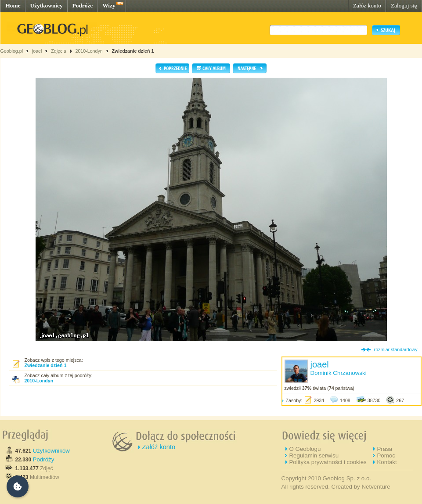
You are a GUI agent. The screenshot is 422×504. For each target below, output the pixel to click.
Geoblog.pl (12, 51)
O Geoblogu (305, 449)
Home (13, 5)
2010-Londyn (89, 51)
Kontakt (387, 462)
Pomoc (386, 455)
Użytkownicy (47, 5)
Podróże (83, 5)
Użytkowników (51, 451)
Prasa (384, 449)
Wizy (109, 5)
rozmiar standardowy (396, 349)
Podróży (44, 459)
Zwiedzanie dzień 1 (133, 51)
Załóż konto (367, 5)
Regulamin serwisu (314, 455)
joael (37, 51)
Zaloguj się (404, 5)
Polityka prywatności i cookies (328, 462)
